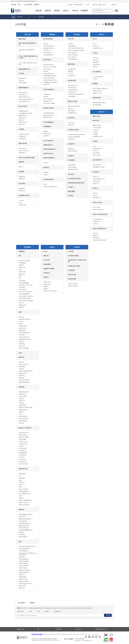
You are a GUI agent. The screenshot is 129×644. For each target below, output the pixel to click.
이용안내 (77, 247)
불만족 (46, 611)
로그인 (88, 5)
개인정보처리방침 (37, 634)
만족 (30, 611)
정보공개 (77, 35)
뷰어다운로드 (96, 634)
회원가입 (95, 5)
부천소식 (102, 35)
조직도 (90, 634)
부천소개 (102, 112)
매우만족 (21, 611)
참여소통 (27, 35)
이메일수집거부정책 (67, 634)
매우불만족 (57, 611)
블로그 (86, 637)
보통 (38, 611)
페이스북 (89, 637)
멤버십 (52, 247)
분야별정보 (27, 247)
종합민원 (52, 35)
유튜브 (100, 637)
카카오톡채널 (93, 637)
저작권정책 (76, 634)
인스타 (96, 637)
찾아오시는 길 (83, 634)
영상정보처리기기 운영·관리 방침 (52, 634)
